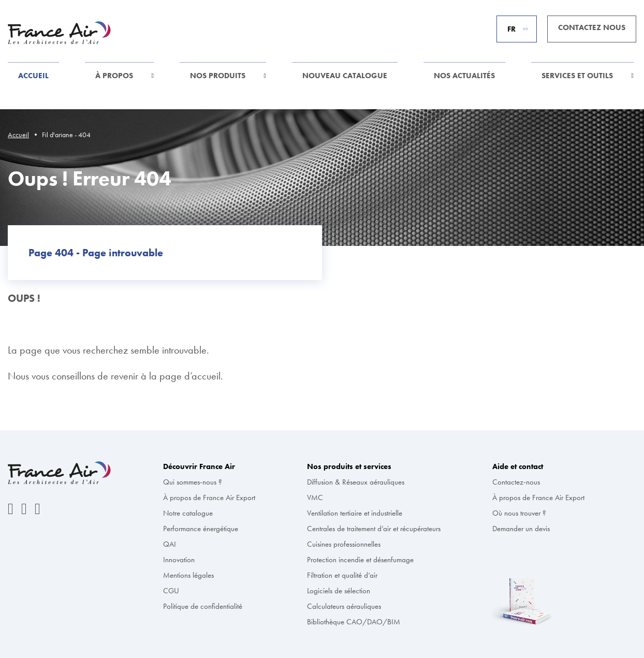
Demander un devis (521, 529)
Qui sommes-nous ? (193, 482)
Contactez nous (592, 27)
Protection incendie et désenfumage (360, 560)
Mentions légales (188, 575)
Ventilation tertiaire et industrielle (355, 513)
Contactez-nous (516, 482)
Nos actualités (464, 76)
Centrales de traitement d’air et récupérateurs (374, 529)
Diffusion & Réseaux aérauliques (356, 482)
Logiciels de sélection (339, 591)
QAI (170, 544)
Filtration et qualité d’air (342, 575)
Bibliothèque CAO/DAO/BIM (354, 622)
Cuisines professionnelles (344, 544)
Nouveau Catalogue (345, 76)
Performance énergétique (201, 529)
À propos (114, 76)
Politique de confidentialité (203, 606)
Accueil (33, 76)
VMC (315, 498)
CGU (171, 591)
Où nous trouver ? (519, 513)
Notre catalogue (188, 513)
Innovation (179, 560)
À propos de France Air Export (209, 498)
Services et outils (577, 76)
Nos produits (218, 76)
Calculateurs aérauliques (344, 606)
